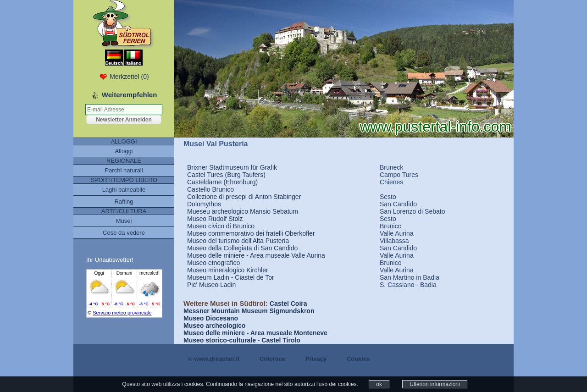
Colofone (272, 359)
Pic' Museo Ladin (211, 285)
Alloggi (124, 151)
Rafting (124, 202)
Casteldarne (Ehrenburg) (222, 182)
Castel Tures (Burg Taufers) (226, 175)
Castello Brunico (210, 189)
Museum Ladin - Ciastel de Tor (231, 277)
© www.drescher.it (214, 359)
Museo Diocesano (211, 318)
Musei (124, 221)
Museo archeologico (214, 326)
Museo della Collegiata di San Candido (242, 248)
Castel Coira (288, 304)
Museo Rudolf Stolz (215, 219)
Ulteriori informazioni (435, 384)
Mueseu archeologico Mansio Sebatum (243, 211)
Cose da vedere (124, 233)
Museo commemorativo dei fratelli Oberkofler (251, 233)
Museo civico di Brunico (221, 226)
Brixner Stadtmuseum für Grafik (232, 167)
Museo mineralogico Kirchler (228, 270)
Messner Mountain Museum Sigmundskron (249, 311)
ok (379, 384)
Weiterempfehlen (130, 95)
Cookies (358, 359)
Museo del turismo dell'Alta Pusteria (238, 241)
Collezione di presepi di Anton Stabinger (244, 197)
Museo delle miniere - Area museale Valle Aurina (256, 255)
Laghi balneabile (124, 190)
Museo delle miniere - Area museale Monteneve (255, 333)
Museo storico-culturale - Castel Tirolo (242, 340)
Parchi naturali (124, 170)
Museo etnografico (213, 263)
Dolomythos (204, 204)
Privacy (316, 359)
